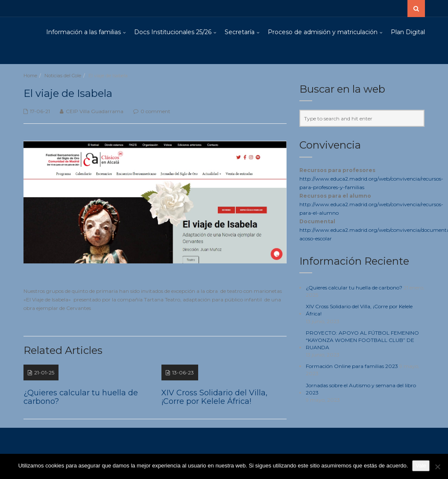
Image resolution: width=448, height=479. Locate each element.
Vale (421, 466)
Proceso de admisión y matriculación (323, 32)
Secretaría (240, 32)
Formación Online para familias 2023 (352, 366)
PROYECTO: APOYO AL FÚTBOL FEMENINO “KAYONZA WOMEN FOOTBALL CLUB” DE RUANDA (362, 340)
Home (30, 76)
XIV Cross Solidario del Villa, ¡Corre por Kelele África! (359, 310)
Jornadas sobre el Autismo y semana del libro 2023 (361, 389)
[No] (437, 467)
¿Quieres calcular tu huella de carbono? (354, 288)
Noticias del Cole (63, 76)
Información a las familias (83, 32)
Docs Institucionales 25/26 (173, 32)
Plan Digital (408, 32)
